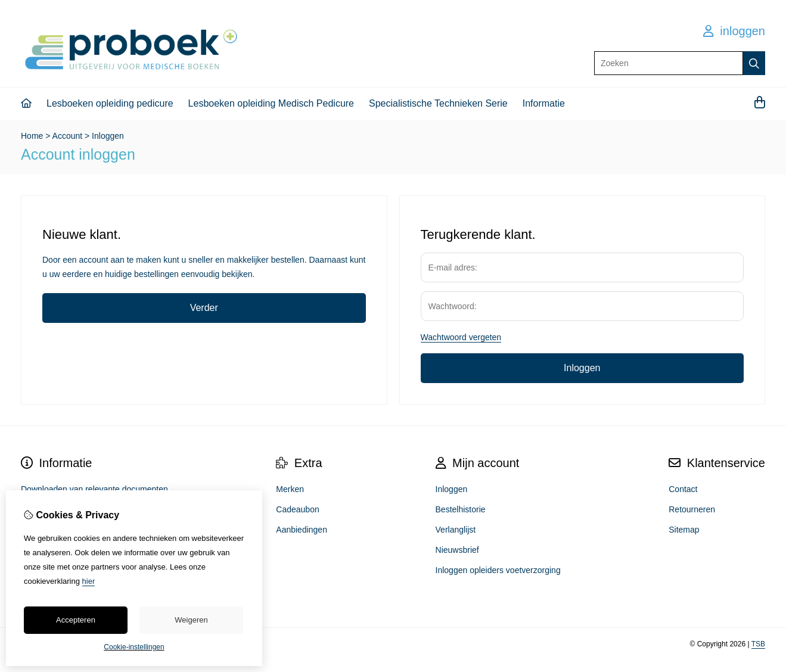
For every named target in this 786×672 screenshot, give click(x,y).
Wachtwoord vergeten (461, 337)
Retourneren (692, 509)
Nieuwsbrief (457, 550)
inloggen (734, 31)
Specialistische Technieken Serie (438, 103)
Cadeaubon (297, 509)
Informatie (544, 103)
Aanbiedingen (302, 530)
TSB (758, 644)
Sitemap (684, 530)
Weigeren (191, 620)
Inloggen (108, 136)
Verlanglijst (456, 530)
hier (89, 581)
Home (32, 136)
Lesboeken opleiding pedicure (110, 103)
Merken (290, 489)
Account (68, 136)
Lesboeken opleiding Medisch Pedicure (271, 103)
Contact (683, 489)
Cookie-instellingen (134, 647)
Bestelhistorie (461, 509)
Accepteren (76, 620)
